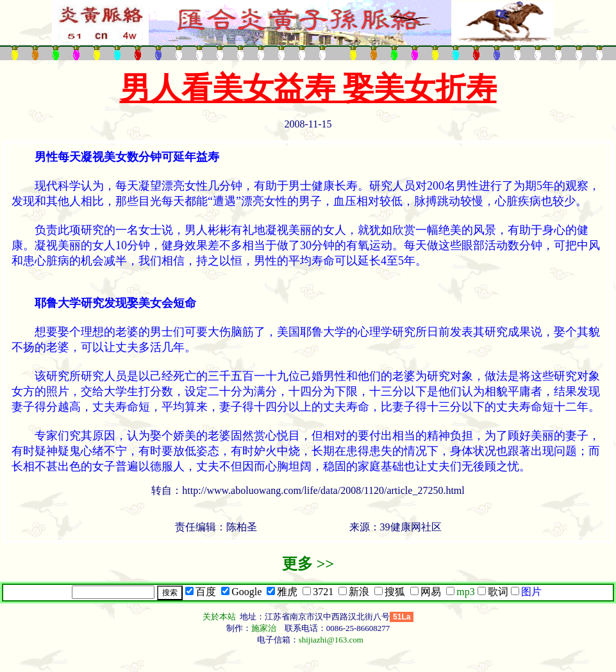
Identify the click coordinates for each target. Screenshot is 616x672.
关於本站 (220, 617)
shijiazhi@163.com (331, 640)
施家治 (264, 628)
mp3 (465, 592)
